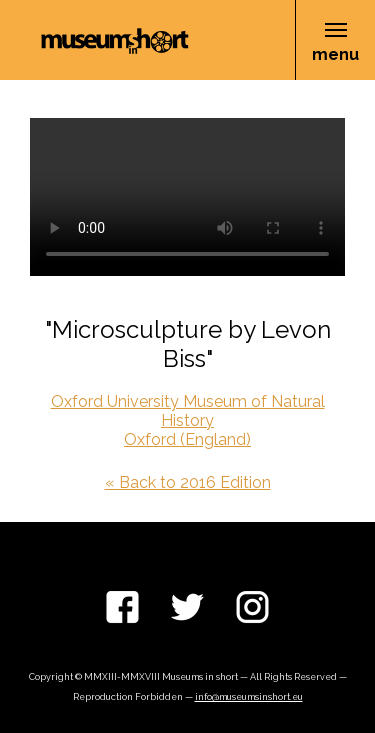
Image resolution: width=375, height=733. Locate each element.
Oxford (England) (187, 439)
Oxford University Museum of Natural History (188, 411)
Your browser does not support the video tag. (187, 197)
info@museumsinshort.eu (249, 697)
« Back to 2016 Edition (188, 482)
